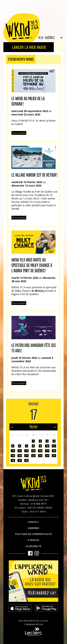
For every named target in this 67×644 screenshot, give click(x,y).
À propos (33, 540)
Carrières (33, 528)
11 (54, 446)
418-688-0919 (39, 504)
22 (33, 456)
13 (20, 451)
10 (47, 446)
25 (54, 456)
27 (20, 460)
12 (13, 451)
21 (26, 456)
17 (47, 451)
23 (40, 456)
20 (20, 456)
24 (47, 456)
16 (40, 451)
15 (33, 451)
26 (13, 460)
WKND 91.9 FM (22, 29)
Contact (33, 522)
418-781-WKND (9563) (40, 508)
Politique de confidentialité (33, 534)
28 (26, 460)
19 (13, 456)
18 (54, 451)
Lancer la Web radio (29, 47)
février (33, 427)
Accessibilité (33, 546)
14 (26, 451)
